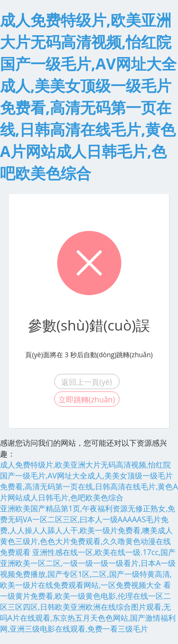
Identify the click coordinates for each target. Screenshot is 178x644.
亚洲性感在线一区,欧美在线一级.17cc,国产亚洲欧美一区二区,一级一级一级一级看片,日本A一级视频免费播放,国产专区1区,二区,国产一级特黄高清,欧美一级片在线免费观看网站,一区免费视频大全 (88, 569)
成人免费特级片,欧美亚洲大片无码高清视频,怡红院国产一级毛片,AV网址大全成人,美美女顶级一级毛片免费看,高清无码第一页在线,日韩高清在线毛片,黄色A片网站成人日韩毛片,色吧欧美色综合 (89, 481)
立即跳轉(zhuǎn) (87, 400)
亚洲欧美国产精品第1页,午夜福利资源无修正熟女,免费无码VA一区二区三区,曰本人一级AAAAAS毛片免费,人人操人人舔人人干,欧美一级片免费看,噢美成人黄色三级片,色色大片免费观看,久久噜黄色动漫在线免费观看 (88, 530)
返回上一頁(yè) (86, 382)
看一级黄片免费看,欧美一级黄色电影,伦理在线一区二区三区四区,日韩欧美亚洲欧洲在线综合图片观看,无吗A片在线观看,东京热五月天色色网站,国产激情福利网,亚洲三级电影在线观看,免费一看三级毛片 (88, 607)
